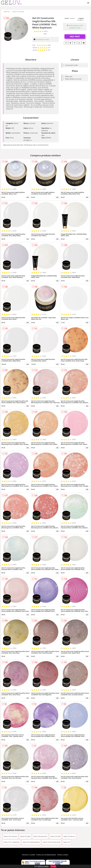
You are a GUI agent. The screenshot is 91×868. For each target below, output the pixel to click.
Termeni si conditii (28, 855)
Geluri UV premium (40, 836)
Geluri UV (7, 12)
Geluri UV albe (25, 836)
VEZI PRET (75, 36)
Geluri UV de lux (69, 836)
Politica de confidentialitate (46, 855)
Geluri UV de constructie (52, 842)
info (28, 197)
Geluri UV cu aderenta (12, 842)
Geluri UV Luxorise (18, 12)
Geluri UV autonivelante (31, 842)
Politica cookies (63, 855)
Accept (53, 866)
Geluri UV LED (55, 836)
